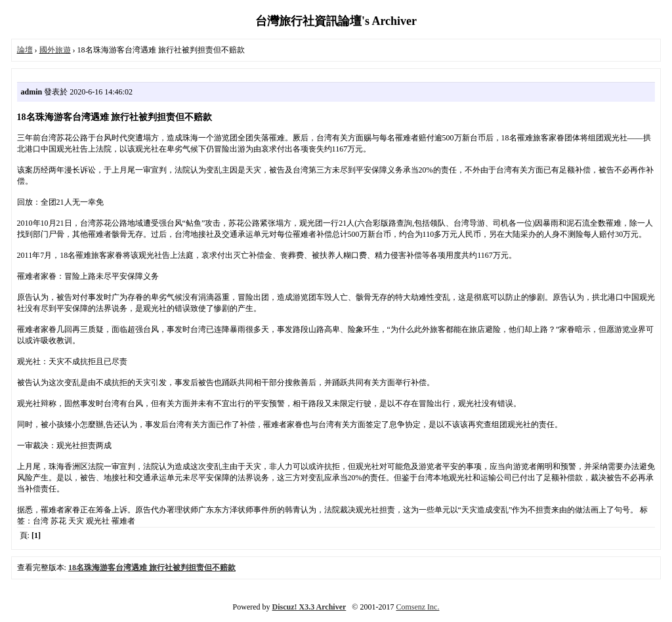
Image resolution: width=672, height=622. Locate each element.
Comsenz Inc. (417, 607)
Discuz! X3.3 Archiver (309, 607)
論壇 (25, 50)
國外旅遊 (55, 50)
